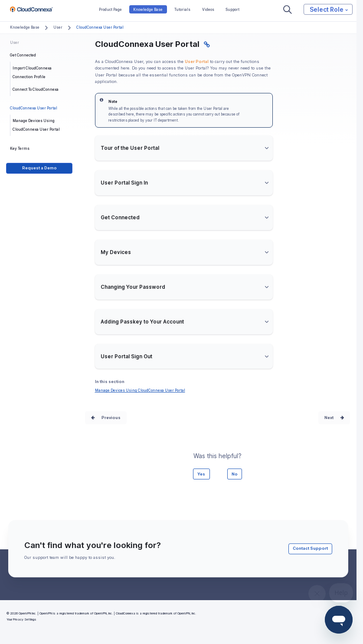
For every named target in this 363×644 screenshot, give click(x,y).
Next (329, 418)
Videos (208, 10)
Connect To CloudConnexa (36, 89)
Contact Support (310, 549)
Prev (106, 418)
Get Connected (23, 55)
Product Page (110, 10)
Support (232, 10)
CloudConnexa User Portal (34, 108)
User (58, 27)
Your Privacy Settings (21, 619)
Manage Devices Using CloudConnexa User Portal (36, 125)
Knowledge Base (148, 10)
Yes (201, 474)
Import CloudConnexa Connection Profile (32, 73)
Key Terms (20, 149)
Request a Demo (39, 168)
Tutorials (182, 10)
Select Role (329, 9)
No (235, 474)
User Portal (197, 61)
